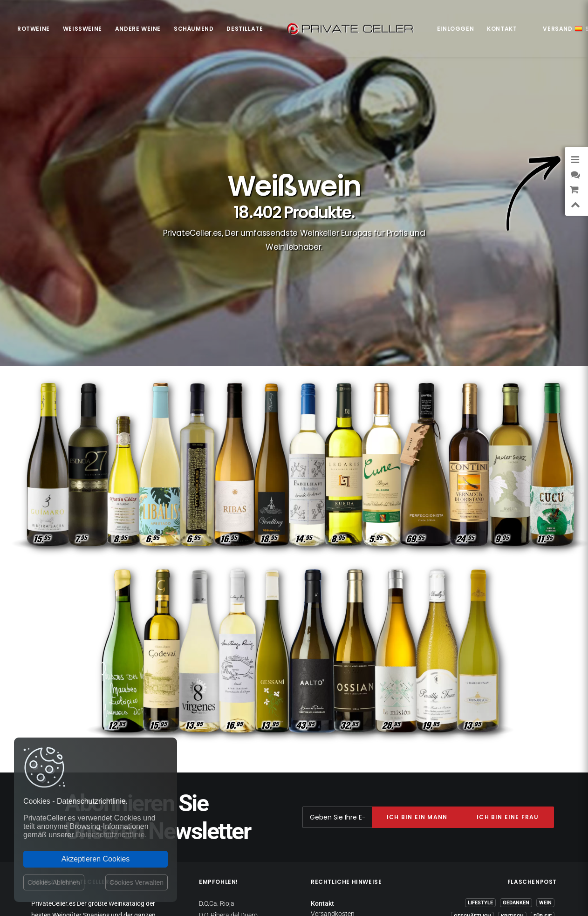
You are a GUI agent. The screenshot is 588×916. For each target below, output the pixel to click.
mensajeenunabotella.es (522, 836)
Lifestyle (480, 746)
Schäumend (194, 29)
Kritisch (512, 759)
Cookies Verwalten (137, 882)
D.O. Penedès (217, 793)
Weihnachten (511, 773)
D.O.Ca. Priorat (219, 770)
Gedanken (516, 746)
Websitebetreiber (335, 783)
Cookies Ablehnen (54, 882)
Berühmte (538, 813)
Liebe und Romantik (477, 800)
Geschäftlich (472, 759)
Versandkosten (333, 757)
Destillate (245, 29)
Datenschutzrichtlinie (341, 766)
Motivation (467, 773)
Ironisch (540, 786)
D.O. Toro (211, 804)
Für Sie (543, 759)
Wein (545, 746)
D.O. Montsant (219, 781)
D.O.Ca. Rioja (217, 746)
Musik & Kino (501, 786)
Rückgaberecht (333, 774)
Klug (545, 773)
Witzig (465, 786)
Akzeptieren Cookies (96, 859)
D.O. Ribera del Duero (228, 758)
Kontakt (502, 29)
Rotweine (34, 29)
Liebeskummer (533, 800)
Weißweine (82, 29)
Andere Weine (138, 29)
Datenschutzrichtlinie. (111, 835)
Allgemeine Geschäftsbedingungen (345, 799)
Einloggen (455, 29)
